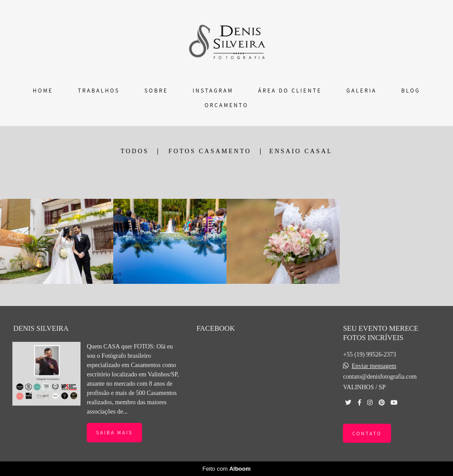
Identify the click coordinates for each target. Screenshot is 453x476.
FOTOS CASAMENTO (210, 151)
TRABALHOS (99, 91)
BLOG (411, 91)
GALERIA (361, 91)
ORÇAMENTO (227, 105)
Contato (367, 433)
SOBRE (156, 91)
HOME (43, 91)
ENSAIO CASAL (301, 151)
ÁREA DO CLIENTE (290, 91)
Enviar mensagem (374, 366)
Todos (134, 151)
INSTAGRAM (213, 91)
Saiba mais (114, 432)
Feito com (226, 469)
